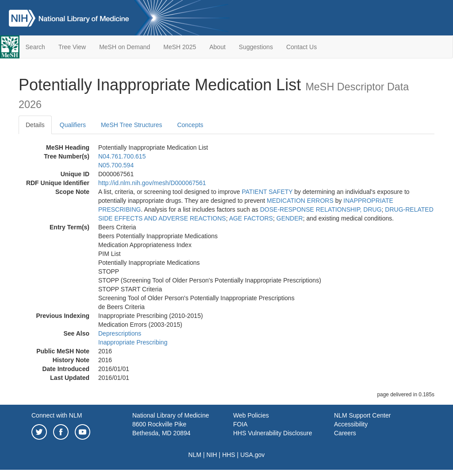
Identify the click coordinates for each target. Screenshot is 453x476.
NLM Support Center (362, 415)
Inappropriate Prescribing (133, 342)
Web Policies (251, 415)
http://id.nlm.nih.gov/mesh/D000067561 (152, 183)
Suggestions (256, 47)
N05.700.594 (116, 165)
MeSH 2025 (180, 47)
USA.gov (252, 455)
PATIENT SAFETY (267, 192)
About (217, 47)
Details (35, 125)
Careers (345, 433)
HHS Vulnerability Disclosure (273, 433)
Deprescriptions (120, 333)
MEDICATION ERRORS (300, 201)
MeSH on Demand (125, 47)
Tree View (72, 47)
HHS (229, 455)
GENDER (290, 218)
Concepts (190, 125)
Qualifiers (73, 125)
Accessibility (351, 424)
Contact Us (301, 47)
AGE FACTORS (251, 218)
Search (35, 47)
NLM (195, 455)
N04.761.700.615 (122, 156)
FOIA (240, 424)
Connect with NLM (57, 415)
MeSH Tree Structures (132, 125)
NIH (212, 455)
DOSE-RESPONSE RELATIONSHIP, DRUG (321, 209)
